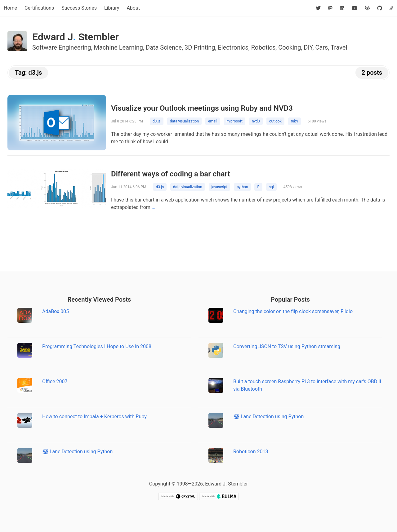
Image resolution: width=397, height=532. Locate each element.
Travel (339, 47)
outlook (275, 121)
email (213, 121)
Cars (321, 47)
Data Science (164, 47)
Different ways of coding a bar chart (171, 174)
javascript (220, 187)
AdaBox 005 (56, 311)
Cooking (290, 47)
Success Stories (79, 8)
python (242, 187)
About (133, 8)
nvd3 (256, 121)
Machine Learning (118, 47)
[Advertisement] (198, 251)
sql (271, 187)
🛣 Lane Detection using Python (77, 452)
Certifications (39, 8)
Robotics (263, 47)
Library (112, 8)
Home (10, 8)
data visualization (184, 121)
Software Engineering (62, 47)
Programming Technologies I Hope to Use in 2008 (97, 346)
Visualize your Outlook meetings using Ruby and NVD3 (202, 108)
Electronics (233, 47)
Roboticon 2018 (251, 452)
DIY (308, 47)
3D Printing (200, 47)
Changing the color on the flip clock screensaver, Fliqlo (293, 311)
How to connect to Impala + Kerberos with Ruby (94, 417)
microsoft (234, 121)
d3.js (157, 121)
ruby (294, 121)
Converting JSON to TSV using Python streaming (287, 346)
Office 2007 (55, 381)
